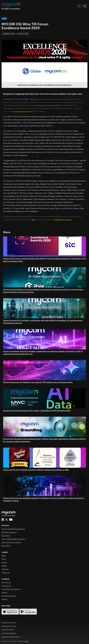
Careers (5, 599)
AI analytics (6, 536)
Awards (4, 593)
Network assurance (9, 532)
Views (4, 559)
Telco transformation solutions (14, 539)
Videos (4, 566)
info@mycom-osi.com (63, 220)
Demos (4, 562)
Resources (6, 573)
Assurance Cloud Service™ (23, 111)
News (4, 556)
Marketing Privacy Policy (9, 623)
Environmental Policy (8, 630)
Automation (6, 546)
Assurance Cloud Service (11, 542)
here (33, 220)
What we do (6, 586)
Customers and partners (11, 589)
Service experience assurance (13, 529)
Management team (9, 596)
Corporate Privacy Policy (9, 626)
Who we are (6, 582)
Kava (27, 641)
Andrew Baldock (9, 34)
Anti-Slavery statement (9, 633)
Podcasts (5, 569)
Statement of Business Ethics (10, 637)
